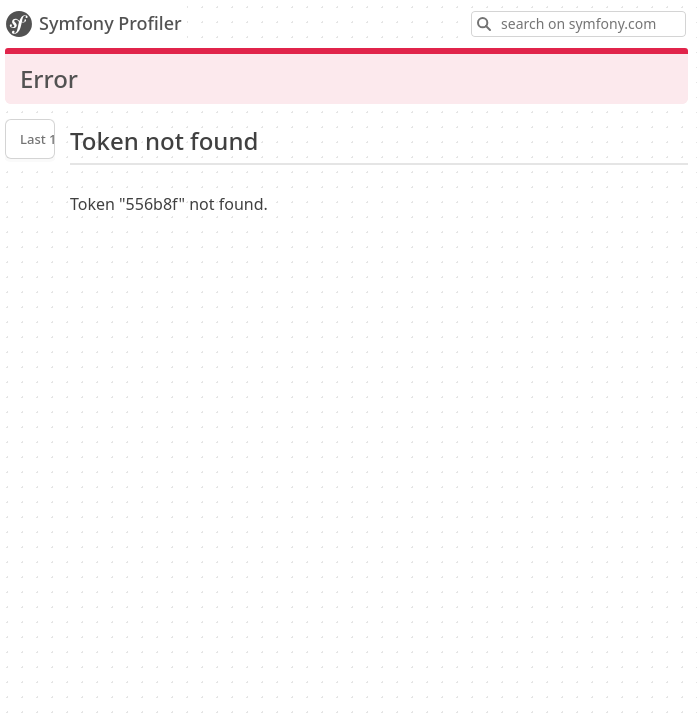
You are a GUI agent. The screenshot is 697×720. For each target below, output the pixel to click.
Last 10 (42, 139)
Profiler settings (30, 188)
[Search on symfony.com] (578, 24)
